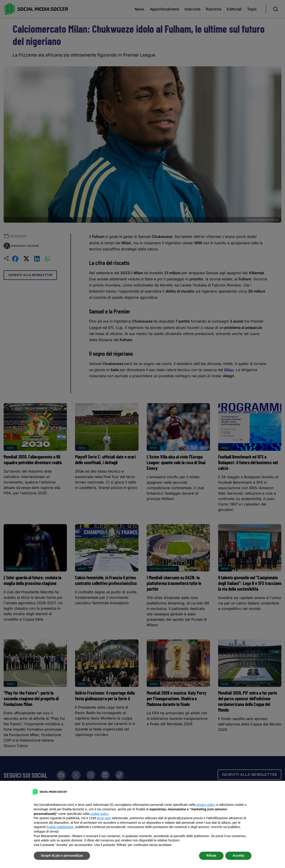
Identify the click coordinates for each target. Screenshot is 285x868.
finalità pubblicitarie (60, 827)
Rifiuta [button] (211, 856)
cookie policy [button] (99, 814)
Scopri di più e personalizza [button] (62, 856)
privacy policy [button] (206, 805)
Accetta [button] (238, 856)
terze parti (104, 818)
